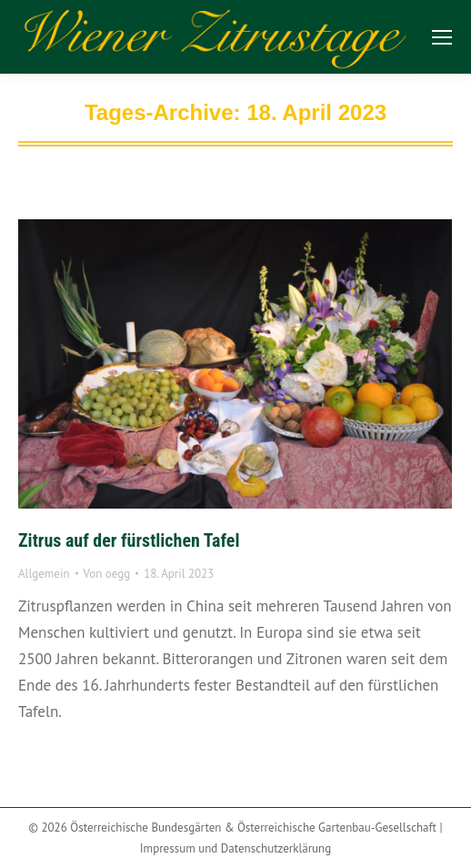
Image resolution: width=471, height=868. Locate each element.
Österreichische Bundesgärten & (154, 828)
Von (107, 574)
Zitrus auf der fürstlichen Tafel (129, 540)
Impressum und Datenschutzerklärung (235, 848)
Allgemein (44, 574)
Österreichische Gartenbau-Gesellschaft (337, 828)
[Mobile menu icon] (442, 37)
